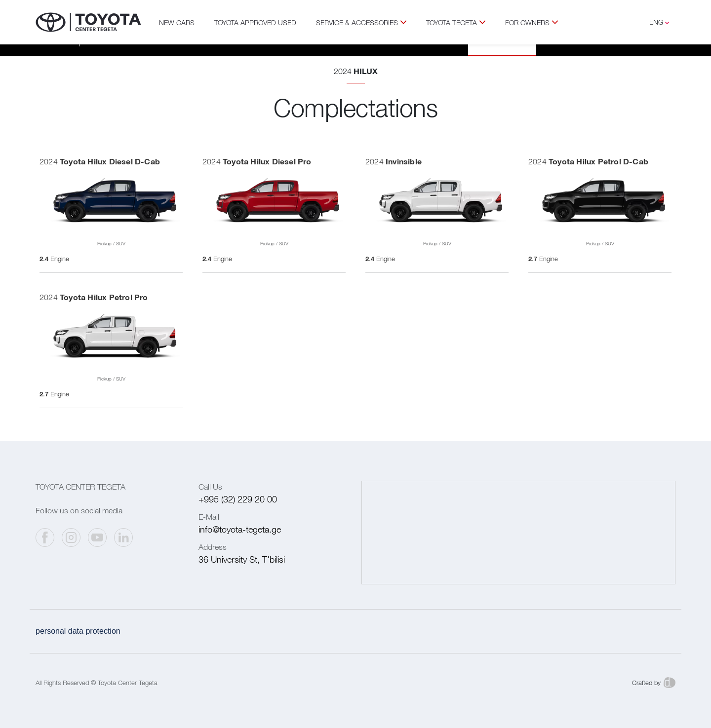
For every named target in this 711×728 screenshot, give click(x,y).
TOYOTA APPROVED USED (255, 22)
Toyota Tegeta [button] (456, 22)
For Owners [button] (532, 22)
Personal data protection (78, 631)
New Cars (177, 22)
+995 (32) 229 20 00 (238, 499)
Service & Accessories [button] (361, 22)
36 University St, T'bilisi (242, 559)
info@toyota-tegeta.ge (240, 529)
